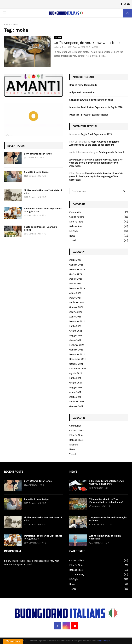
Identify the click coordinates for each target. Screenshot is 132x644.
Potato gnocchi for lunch (111, 152)
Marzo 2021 (75, 397)
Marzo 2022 (75, 340)
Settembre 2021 (78, 369)
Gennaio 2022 (76, 350)
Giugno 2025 (76, 274)
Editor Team (61, 47)
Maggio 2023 (76, 312)
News (72, 236)
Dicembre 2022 (77, 321)
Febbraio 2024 (77, 303)
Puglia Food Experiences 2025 (96, 134)
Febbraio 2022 (77, 345)
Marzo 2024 (75, 298)
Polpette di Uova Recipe (36, 172)
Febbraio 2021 (77, 402)
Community (75, 212)
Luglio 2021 (75, 378)
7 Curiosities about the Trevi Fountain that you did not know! (106, 501)
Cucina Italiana (77, 217)
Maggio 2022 (76, 336)
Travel (73, 241)
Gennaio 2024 (76, 307)
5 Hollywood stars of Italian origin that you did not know (107, 482)
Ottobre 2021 (76, 364)
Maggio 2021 (76, 388)
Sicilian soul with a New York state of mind (91, 100)
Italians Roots (76, 226)
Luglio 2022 (75, 326)
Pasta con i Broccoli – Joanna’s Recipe (89, 115)
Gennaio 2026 (76, 265)
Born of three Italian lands (38, 154)
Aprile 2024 (75, 293)
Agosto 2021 (76, 373)
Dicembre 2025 (77, 269)
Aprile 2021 (75, 392)
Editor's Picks (76, 222)
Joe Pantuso (75, 160)
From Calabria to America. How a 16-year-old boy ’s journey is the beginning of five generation (96, 163)
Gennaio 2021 (76, 406)
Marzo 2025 (75, 284)
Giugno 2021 (76, 383)
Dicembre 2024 (77, 288)
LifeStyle (58, 38)
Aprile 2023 (75, 317)
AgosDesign (104, 641)
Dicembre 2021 (77, 354)
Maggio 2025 (76, 279)
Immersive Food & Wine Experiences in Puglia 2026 (96, 107)
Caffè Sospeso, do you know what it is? (87, 43)
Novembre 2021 (77, 359)
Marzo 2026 (75, 260)
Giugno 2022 (76, 331)
